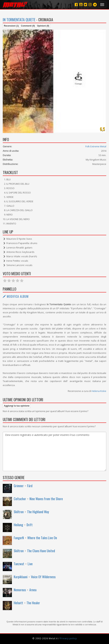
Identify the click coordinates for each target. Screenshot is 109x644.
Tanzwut (19, 564)
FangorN (19, 538)
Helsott (18, 603)
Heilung (18, 525)
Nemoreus (20, 590)
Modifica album (16, 296)
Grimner (19, 486)
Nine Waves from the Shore (46, 499)
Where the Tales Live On (42, 538)
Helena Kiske (99, 391)
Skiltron (19, 512)
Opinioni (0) (43, 26)
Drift (30, 525)
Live (30, 564)
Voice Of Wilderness (43, 577)
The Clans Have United (41, 551)
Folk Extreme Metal (96, 146)
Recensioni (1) (11, 26)
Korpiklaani (21, 577)
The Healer (33, 603)
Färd (30, 486)
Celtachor (20, 499)
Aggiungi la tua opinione (17, 406)
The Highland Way (38, 512)
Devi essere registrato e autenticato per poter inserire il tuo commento (54, 451)
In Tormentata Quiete (19, 20)
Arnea (33, 590)
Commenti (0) (28, 26)
